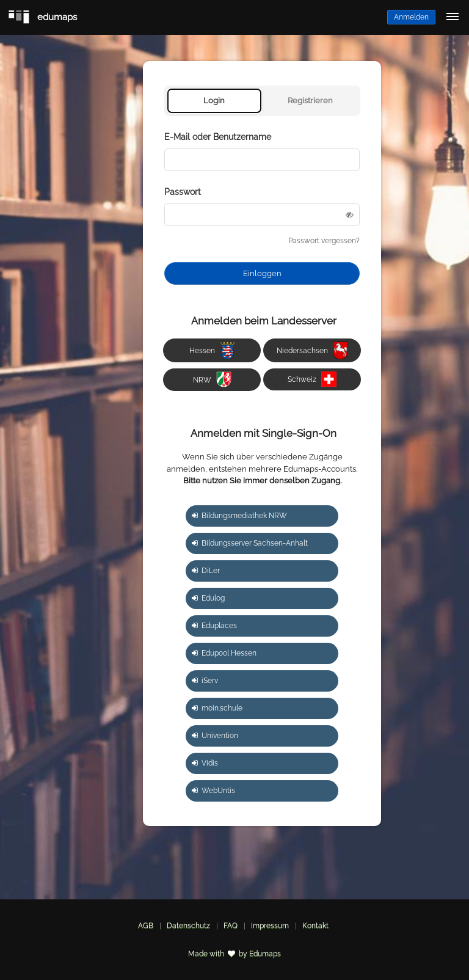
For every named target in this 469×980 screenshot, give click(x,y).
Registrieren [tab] (310, 101)
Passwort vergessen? (324, 241)
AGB (146, 926)
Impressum (270, 926)
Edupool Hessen (224, 653)
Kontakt (315, 926)
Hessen (212, 350)
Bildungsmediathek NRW (239, 516)
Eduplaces (214, 626)
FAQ (231, 926)
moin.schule (217, 708)
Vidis (205, 763)
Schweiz (312, 379)
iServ (205, 681)
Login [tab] (214, 101)
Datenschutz (188, 926)
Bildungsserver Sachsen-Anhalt (250, 543)
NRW (212, 379)
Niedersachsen (312, 350)
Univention (215, 736)
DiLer (206, 571)
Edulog (208, 598)
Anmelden (411, 17)
